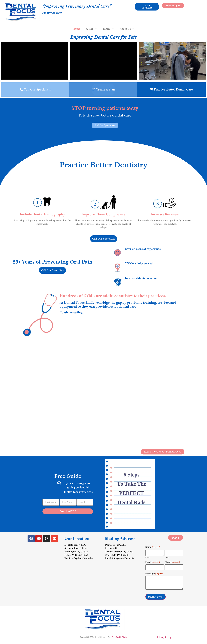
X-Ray (91, 29)
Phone (172, 562)
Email (153, 562)
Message (154, 574)
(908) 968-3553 (80, 555)
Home (76, 29)
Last (167, 557)
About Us (127, 29)
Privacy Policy (164, 637)
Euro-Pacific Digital (119, 637)
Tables (108, 29)
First (148, 557)
